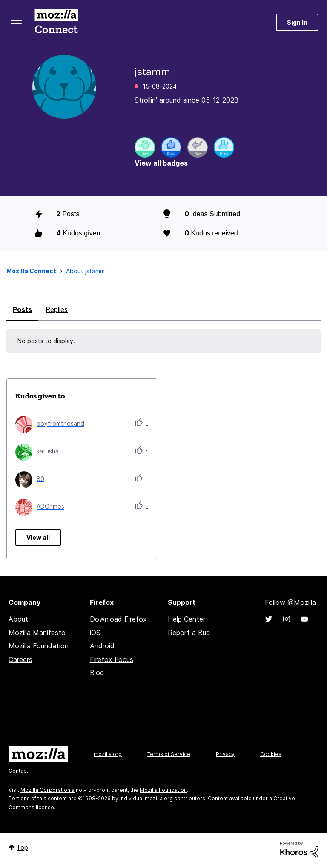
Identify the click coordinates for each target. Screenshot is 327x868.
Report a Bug (189, 633)
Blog (97, 673)
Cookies (271, 754)
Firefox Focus (112, 659)
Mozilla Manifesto (37, 633)
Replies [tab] (57, 309)
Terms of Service (169, 754)
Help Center (186, 619)
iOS (95, 633)
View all (38, 537)
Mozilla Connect (56, 22)
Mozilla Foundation (39, 646)
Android (102, 646)
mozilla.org (108, 754)
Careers (20, 659)
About (18, 619)
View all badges (161, 163)
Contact (18, 771)
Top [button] (22, 847)
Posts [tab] (22, 309)
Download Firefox (118, 619)
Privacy (225, 754)
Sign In (297, 22)
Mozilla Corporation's (47, 790)
